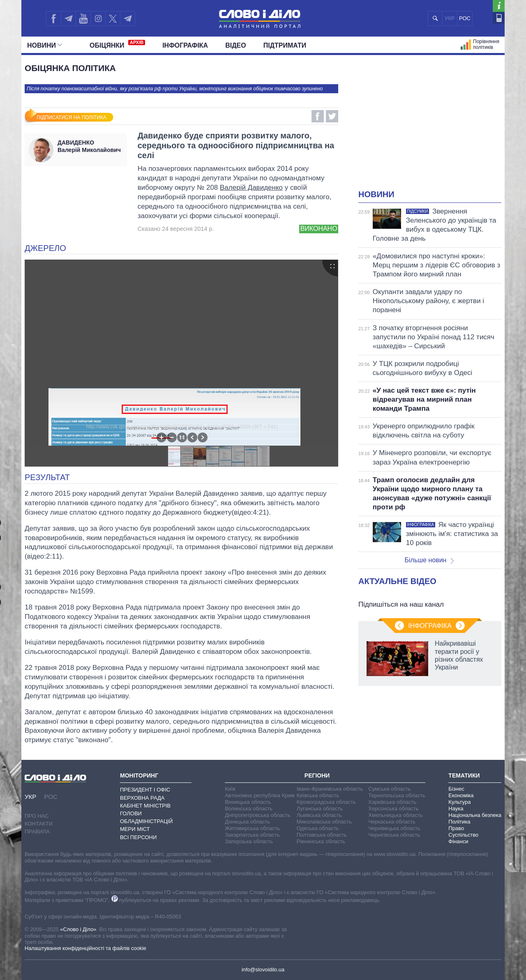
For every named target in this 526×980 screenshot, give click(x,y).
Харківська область (392, 802)
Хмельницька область (395, 815)
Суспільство (463, 835)
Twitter (332, 116)
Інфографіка (185, 45)
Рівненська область (321, 841)
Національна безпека (475, 815)
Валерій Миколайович (90, 146)
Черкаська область (392, 822)
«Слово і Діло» (78, 929)
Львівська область (319, 815)
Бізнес (456, 789)
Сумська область (389, 789)
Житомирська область (252, 828)
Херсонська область (393, 809)
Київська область (318, 795)
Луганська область (320, 809)
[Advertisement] (430, 127)
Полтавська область (322, 835)
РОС (465, 18)
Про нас (37, 816)
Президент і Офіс (145, 790)
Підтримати (285, 45)
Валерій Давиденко (251, 187)
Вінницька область (248, 802)
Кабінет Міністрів (145, 806)
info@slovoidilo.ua (263, 970)
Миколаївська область (324, 822)
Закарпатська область (252, 835)
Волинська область (249, 809)
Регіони (317, 775)
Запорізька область (249, 841)
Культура (459, 802)
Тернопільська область (397, 795)
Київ (230, 789)
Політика (459, 822)
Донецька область (247, 822)
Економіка (461, 795)
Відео (236, 45)
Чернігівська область (394, 835)
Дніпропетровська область (258, 815)
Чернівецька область (394, 828)
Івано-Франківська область (330, 789)
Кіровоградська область (326, 802)
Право (456, 828)
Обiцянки (117, 44)
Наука (456, 809)
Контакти (39, 824)
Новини (45, 45)
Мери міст (135, 829)
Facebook (318, 116)
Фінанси (458, 841)
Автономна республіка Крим (260, 795)
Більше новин (429, 560)
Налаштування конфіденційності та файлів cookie (85, 948)
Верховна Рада (142, 798)
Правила (37, 832)
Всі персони (138, 837)
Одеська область (318, 828)
